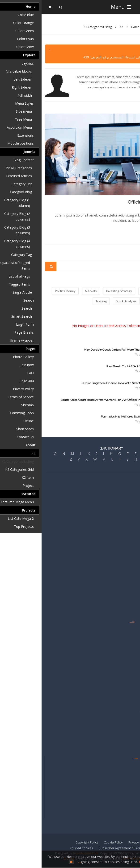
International (128, 609)
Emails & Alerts (127, 629)
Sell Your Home (127, 732)
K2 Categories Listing (56, 27)
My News (131, 643)
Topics (133, 663)
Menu (79, 7)
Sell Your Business (124, 725)
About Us (131, 492)
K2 (80, 27)
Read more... (125, 230)
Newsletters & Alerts (123, 793)
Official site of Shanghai (111, 202)
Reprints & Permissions (121, 814)
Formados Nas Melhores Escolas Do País (86, 416)
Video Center (128, 670)
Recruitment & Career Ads (119, 738)
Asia (135, 588)
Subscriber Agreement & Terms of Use (85, 848)
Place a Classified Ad (123, 718)
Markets (132, 527)
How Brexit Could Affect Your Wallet (89, 366)
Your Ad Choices (40, 848)
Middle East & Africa (123, 602)
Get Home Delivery (124, 779)
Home (94, 27)
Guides (132, 636)
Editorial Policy (127, 499)
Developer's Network (123, 520)
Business (131, 533)
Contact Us (130, 766)
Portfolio (132, 650)
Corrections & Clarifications (118, 506)
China (134, 581)
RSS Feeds (130, 656)
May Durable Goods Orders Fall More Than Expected (78, 350)
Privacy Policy (97, 842)
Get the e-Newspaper (122, 807)
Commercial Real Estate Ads (118, 711)
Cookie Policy (72, 842)
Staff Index (130, 773)
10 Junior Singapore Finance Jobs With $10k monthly (77, 383)
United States (128, 561)
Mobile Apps (129, 800)
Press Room (129, 513)
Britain (133, 568)
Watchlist (131, 677)
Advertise (131, 697)
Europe (132, 574)
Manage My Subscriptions (119, 786)
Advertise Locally (126, 704)
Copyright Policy (45, 842)
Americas (131, 595)
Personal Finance (125, 540)
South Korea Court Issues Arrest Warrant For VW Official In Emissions (66, 400)
